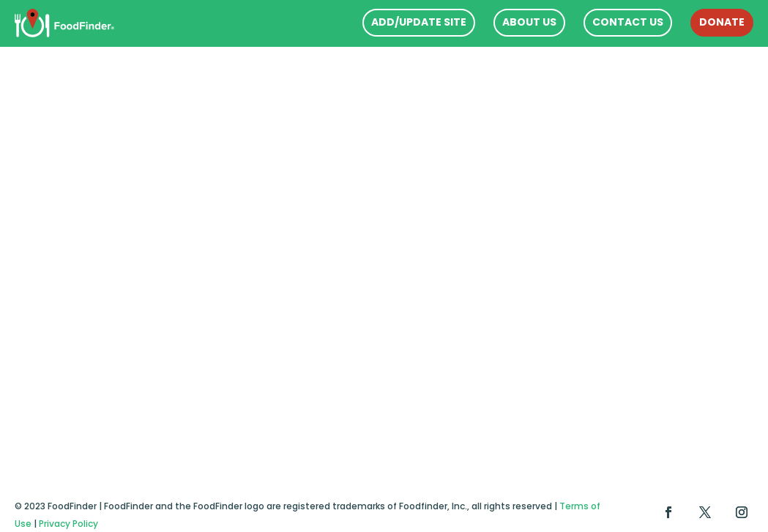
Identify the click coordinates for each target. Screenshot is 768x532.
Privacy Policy (68, 524)
